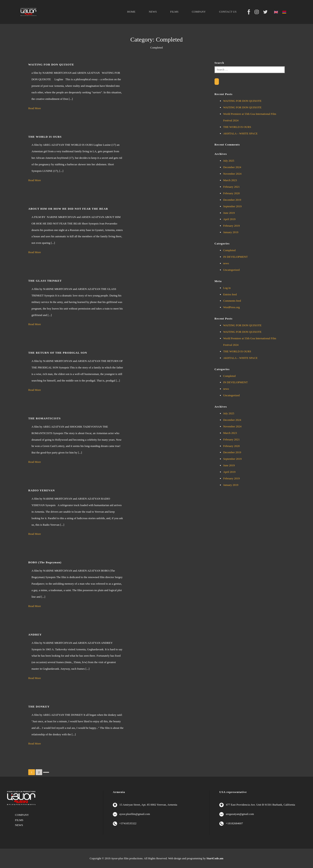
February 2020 (231, 193)
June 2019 (229, 213)
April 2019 (229, 219)
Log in (227, 288)
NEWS (153, 12)
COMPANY (199, 12)
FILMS (174, 12)
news (226, 263)
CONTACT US (228, 12)
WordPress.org (231, 307)
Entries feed (230, 294)
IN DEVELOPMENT (236, 257)
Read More (35, 108)
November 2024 (232, 174)
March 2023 (230, 180)
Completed (229, 250)
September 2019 (232, 206)
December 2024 (232, 167)
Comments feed (232, 301)
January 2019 (231, 232)
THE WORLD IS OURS (237, 127)
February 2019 (231, 226)
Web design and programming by (196, 858)
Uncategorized (231, 270)
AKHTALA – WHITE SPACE (240, 133)
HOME (131, 12)
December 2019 (232, 200)
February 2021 (231, 187)
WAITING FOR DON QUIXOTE (242, 101)
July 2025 (229, 161)
